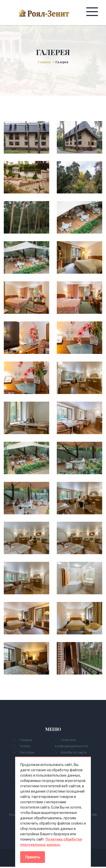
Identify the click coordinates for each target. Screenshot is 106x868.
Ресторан (27, 752)
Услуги (25, 746)
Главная (44, 62)
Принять (33, 857)
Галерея (26, 740)
